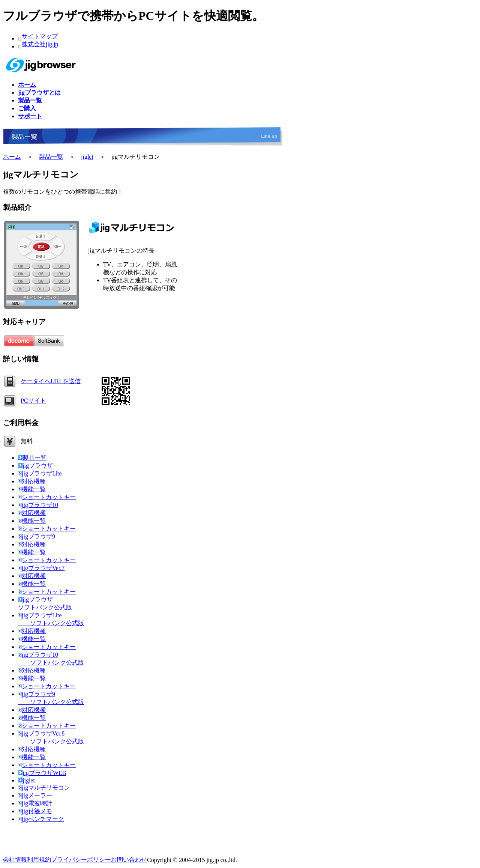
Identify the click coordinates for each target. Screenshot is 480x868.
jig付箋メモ (35, 811)
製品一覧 (51, 157)
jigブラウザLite (40, 473)
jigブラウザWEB (42, 773)
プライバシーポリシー (81, 860)
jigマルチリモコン (44, 788)
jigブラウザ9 (37, 536)
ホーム (12, 157)
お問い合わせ (129, 860)
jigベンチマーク (41, 819)
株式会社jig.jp (40, 44)
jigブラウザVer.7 (41, 568)
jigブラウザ (35, 466)
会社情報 (15, 860)
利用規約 (39, 860)
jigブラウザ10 (38, 505)
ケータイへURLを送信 (51, 381)
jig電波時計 (35, 803)
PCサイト (33, 401)
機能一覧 (32, 489)
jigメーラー (35, 795)
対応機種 (32, 481)
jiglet (87, 157)
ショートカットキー (47, 497)
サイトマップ (40, 36)
